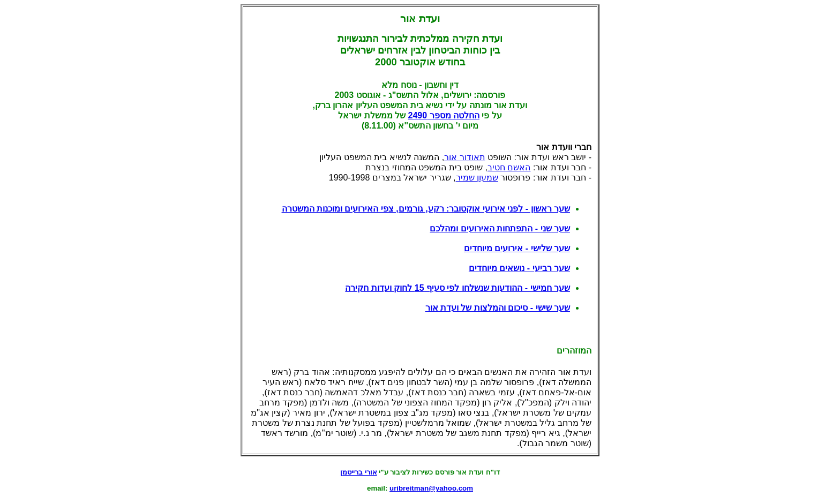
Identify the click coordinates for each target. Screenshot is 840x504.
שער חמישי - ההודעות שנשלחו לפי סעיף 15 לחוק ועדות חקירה (457, 288)
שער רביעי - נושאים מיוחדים (519, 268)
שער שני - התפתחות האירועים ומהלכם (500, 228)
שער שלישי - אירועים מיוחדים (517, 248)
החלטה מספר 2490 (443, 115)
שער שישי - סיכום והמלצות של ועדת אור (498, 308)
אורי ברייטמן (359, 472)
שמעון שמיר (477, 178)
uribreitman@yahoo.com (431, 488)
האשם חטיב (509, 167)
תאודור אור (464, 157)
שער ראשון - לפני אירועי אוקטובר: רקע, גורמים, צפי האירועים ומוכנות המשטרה (426, 209)
